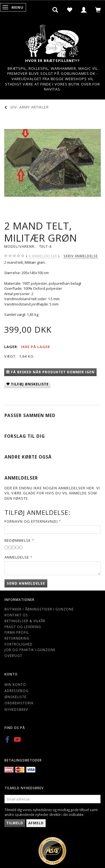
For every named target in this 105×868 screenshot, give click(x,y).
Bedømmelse (18, 540)
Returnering (17, 638)
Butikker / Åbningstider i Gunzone (39, 609)
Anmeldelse (17, 557)
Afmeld (36, 823)
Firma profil (17, 632)
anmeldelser (43, 256)
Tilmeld (15, 823)
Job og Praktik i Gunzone (30, 650)
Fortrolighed (18, 644)
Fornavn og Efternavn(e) (31, 521)
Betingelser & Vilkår (25, 621)
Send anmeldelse (26, 583)
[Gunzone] (53, 39)
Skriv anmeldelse (81, 256)
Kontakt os (16, 615)
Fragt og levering (23, 627)
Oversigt (13, 656)
